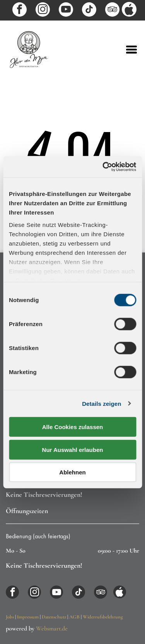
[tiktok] (89, 10)
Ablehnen (72, 472)
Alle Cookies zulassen (73, 427)
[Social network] (129, 10)
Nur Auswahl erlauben (73, 449)
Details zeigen (101, 403)
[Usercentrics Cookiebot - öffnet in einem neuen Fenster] (103, 167)
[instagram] (43, 10)
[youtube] (66, 10)
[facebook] (20, 10)
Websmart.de (52, 629)
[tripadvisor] (112, 10)
